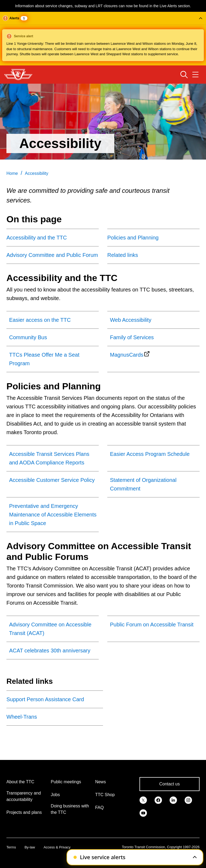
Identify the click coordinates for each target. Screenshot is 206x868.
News (101, 782)
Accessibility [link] (37, 173)
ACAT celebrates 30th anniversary (50, 651)
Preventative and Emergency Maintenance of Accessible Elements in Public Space (53, 515)
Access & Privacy (57, 847)
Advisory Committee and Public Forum (52, 255)
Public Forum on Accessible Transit (152, 625)
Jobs (55, 795)
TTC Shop (105, 795)
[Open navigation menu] (195, 75)
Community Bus (28, 337)
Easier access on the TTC (40, 320)
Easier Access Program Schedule (150, 454)
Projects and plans (24, 812)
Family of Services (132, 337)
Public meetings (66, 782)
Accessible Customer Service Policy (52, 480)
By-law (30, 847)
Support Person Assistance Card (45, 699)
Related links (123, 255)
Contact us (170, 784)
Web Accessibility (131, 320)
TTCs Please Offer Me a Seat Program (44, 359)
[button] (103, 39)
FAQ (100, 808)
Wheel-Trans (22, 717)
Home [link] (12, 173)
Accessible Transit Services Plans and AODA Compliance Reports (49, 458)
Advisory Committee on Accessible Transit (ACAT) (50, 629)
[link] (143, 800)
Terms (11, 847)
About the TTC (20, 782)
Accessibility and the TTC (37, 238)
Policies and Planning (133, 238)
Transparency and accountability (24, 796)
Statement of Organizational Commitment (143, 484)
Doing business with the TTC (70, 809)
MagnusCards (127, 355)
